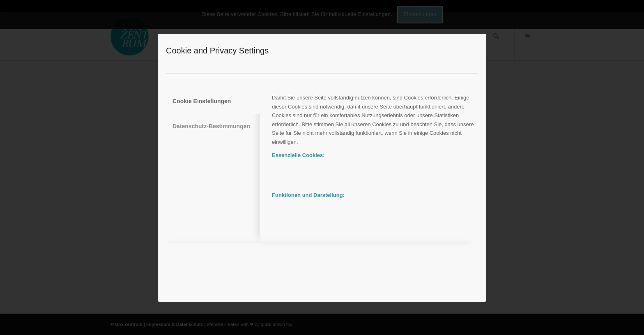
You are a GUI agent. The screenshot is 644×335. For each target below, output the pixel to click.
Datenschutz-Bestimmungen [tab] (211, 126)
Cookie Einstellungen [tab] (202, 101)
